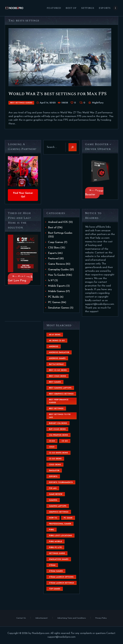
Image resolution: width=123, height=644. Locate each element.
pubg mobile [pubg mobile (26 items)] (55, 542)
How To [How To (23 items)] (53, 518)
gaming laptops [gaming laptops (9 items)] (58, 506)
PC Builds (53, 297)
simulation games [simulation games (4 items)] (59, 559)
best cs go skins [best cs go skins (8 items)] (58, 370)
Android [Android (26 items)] (54, 347)
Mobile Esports (57, 286)
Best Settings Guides (21, 103)
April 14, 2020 (48, 103)
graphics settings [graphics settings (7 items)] (59, 512)
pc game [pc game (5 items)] (68, 518)
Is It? (51, 280)
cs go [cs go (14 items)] (65, 441)
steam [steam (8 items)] (52, 565)
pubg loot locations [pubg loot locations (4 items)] (60, 536)
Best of (52, 228)
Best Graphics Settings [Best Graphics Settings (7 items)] (61, 394)
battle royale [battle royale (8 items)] (56, 364)
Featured (53, 259)
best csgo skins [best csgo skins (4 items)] (57, 376)
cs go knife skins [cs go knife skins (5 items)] (58, 453)
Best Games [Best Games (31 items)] (55, 382)
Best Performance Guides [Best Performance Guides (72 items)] (59, 401)
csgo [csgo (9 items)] (52, 447)
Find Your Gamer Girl (23, 195)
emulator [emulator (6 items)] (54, 471)
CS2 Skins (54, 248)
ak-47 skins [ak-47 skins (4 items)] (55, 335)
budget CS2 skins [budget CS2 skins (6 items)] (58, 423)
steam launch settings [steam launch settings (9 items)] (61, 583)
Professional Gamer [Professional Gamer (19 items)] (60, 524)
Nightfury (97, 103)
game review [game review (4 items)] (56, 494)
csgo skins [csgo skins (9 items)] (55, 465)
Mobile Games (56, 291)
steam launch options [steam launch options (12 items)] (61, 577)
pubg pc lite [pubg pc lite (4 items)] (55, 548)
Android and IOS (58, 222)
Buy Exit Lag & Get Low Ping (20, 279)
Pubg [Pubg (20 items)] (51, 530)
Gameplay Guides (58, 270)
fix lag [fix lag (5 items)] (53, 488)
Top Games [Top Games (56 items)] (55, 589)
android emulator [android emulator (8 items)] (59, 353)
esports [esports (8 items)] (53, 477)
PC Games (54, 302)
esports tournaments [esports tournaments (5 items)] (61, 482)
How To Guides (57, 275)
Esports (52, 253)
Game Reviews (56, 264)
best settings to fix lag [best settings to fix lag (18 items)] (60, 416)
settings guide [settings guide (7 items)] (57, 553)
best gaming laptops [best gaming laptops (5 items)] (60, 388)
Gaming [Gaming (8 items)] (53, 500)
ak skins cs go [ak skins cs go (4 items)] (57, 341)
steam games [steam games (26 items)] (56, 571)
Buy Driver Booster (94, 193)
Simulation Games (59, 308)
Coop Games (56, 242)
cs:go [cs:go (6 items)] (52, 441)
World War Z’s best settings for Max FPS (57, 94)
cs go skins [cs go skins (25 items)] (55, 459)
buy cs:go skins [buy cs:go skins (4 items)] (57, 429)
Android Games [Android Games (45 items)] (57, 358)
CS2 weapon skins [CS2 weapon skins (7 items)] (58, 435)
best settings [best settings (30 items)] (56, 409)
